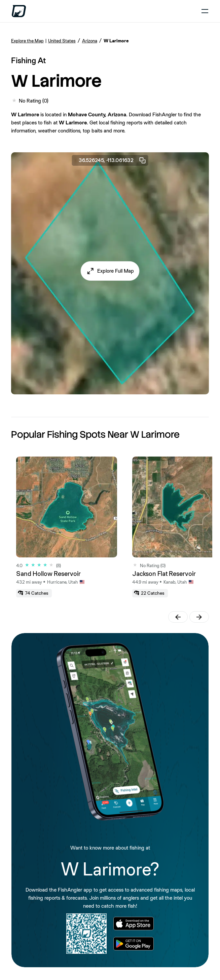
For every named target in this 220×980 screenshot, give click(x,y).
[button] (110, 271)
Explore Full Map (116, 271)
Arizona (90, 41)
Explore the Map (27, 41)
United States (62, 41)
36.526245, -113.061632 (113, 160)
